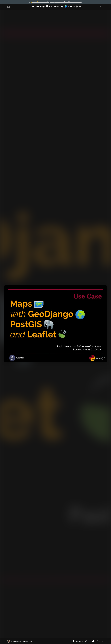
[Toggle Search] (101, 7)
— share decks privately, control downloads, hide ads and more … (55, 2)
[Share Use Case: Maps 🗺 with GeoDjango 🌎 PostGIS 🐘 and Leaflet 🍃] (93, 641)
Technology (78, 641)
